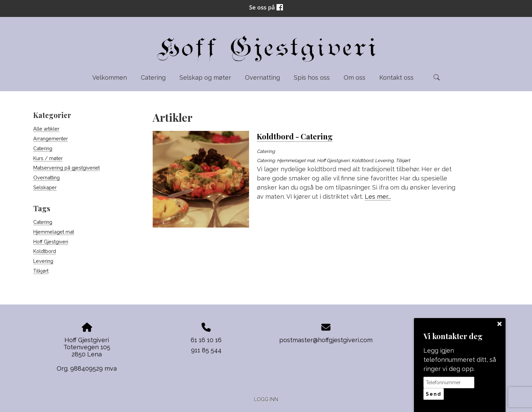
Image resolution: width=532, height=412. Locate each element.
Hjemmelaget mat (54, 232)
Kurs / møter (48, 158)
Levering (43, 261)
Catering (153, 77)
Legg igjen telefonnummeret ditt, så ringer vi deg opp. (460, 360)
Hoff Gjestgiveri (51, 242)
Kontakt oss (396, 77)
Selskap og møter (205, 77)
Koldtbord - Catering (295, 136)
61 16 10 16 (206, 340)
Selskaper (45, 187)
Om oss (355, 77)
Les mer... (378, 197)
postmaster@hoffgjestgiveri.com (326, 340)
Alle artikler (46, 129)
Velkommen (110, 77)
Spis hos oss (312, 77)
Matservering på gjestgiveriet (66, 168)
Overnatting (262, 77)
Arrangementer (51, 139)
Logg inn (266, 399)
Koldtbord (45, 251)
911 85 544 (206, 350)
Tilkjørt (41, 271)
